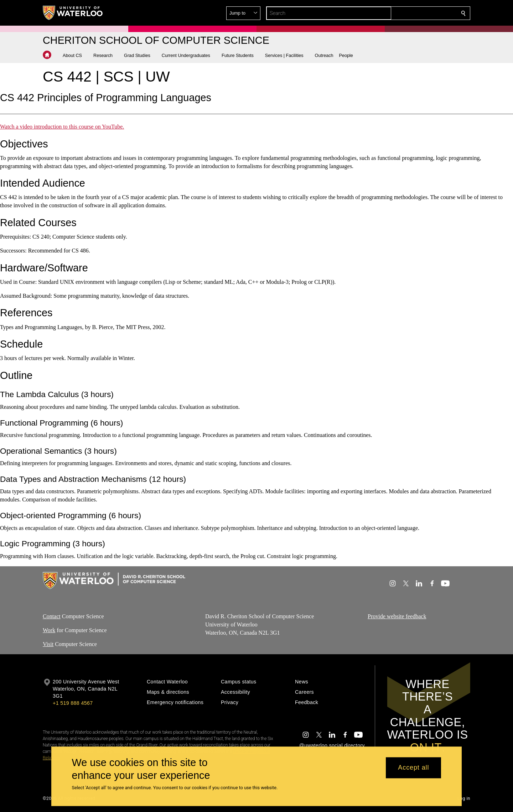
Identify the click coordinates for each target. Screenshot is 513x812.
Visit (48, 644)
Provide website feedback (397, 616)
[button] (75, 56)
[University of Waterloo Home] (73, 13)
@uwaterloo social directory (332, 745)
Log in (464, 798)
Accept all (413, 768)
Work (49, 630)
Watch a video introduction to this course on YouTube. (62, 127)
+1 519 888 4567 (73, 703)
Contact (52, 616)
